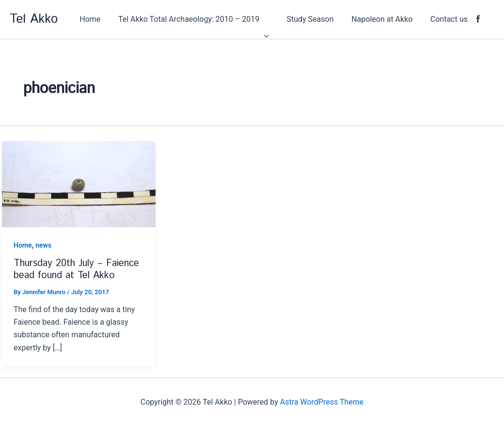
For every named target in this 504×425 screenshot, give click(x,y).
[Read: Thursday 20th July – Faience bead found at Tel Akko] (79, 183)
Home (23, 245)
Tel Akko (34, 19)
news (43, 245)
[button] (204, 19)
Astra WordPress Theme (322, 402)
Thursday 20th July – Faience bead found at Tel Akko (76, 269)
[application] (274, 19)
